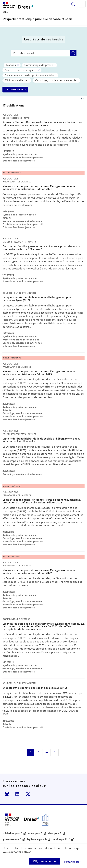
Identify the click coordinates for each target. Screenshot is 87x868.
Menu (82, 4)
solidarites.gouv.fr (13, 833)
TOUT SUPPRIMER (14, 89)
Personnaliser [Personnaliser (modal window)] (72, 862)
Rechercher (73, 4)
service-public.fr (62, 839)
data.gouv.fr (55, 833)
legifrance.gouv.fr (37, 839)
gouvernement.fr (12, 839)
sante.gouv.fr (35, 833)
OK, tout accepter (45, 861)
